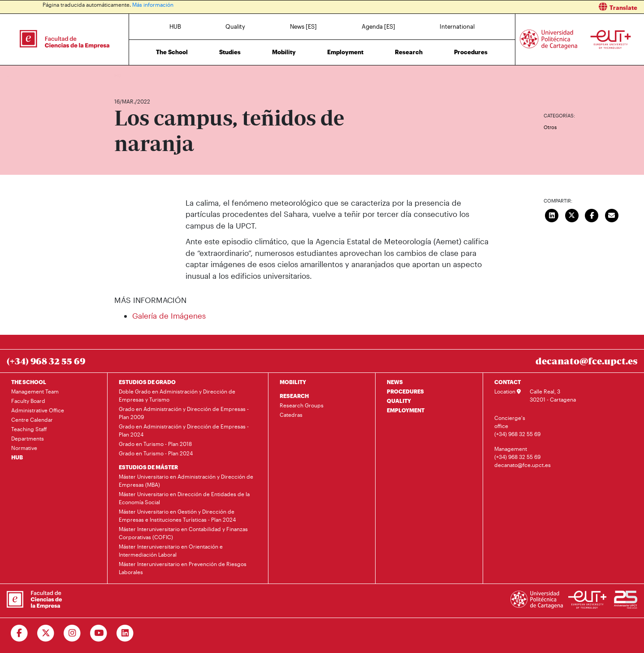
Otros (550, 127)
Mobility (284, 52)
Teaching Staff (29, 429)
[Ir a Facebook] (19, 633)
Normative (24, 448)
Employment (345, 52)
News (139, 75)
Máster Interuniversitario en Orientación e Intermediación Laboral (171, 550)
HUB (175, 26)
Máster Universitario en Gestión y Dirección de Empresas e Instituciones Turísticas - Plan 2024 (177, 515)
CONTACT (508, 382)
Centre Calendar (32, 419)
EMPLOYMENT (406, 410)
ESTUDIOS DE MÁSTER (148, 467)
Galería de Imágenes (169, 316)
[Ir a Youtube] (99, 633)
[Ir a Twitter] (46, 633)
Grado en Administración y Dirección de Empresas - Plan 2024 (184, 430)
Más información (153, 4)
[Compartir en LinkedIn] (552, 215)
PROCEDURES (405, 391)
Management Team (35, 391)
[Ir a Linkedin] (125, 633)
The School (172, 52)
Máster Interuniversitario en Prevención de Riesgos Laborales (183, 568)
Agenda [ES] (378, 26)
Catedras (291, 415)
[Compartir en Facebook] (592, 215)
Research (409, 52)
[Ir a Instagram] (72, 633)
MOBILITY (293, 382)
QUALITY (399, 401)
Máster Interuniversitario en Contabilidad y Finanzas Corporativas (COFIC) (183, 533)
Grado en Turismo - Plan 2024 (156, 453)
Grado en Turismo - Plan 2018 (155, 444)
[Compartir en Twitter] (572, 215)
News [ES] (303, 26)
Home (122, 75)
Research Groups (302, 405)
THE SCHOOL (29, 382)
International (457, 26)
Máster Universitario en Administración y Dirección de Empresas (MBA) (186, 480)
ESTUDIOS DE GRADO (147, 382)
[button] (487, 7)
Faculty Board (28, 401)
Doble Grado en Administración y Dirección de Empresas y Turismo (177, 395)
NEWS (395, 382)
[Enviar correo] (612, 215)
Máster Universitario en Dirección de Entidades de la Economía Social (184, 498)
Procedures (471, 52)
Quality (235, 26)
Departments (28, 438)
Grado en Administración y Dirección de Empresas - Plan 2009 (184, 413)
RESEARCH (294, 396)
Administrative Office (38, 410)
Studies (230, 52)
